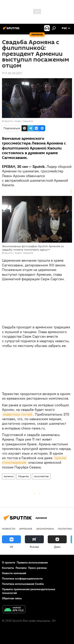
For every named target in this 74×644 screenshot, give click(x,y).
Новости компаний (14, 573)
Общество (24, 476)
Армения (9, 476)
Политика (65, 529)
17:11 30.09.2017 (12, 73)
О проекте (9, 562)
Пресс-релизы (37, 568)
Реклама (21, 568)
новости (9, 529)
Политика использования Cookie (23, 584)
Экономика (45, 529)
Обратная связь (12, 598)
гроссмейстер (41, 476)
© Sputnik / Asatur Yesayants (18, 253)
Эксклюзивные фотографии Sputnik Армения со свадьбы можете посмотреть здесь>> (33, 248)
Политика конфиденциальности (22, 578)
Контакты (8, 568)
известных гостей (17, 414)
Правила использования (32, 562)
